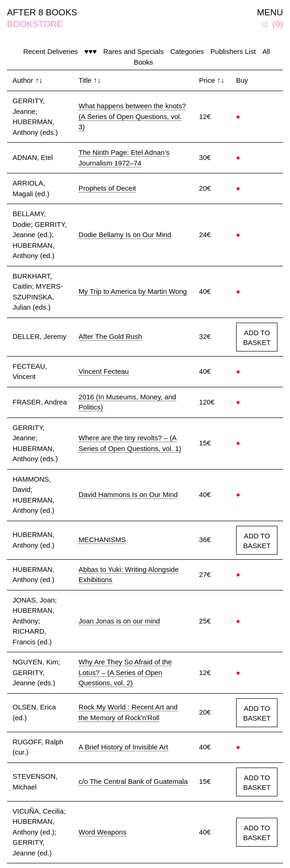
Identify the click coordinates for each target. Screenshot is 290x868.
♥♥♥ (90, 51)
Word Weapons (102, 832)
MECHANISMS (102, 540)
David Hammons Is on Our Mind (128, 494)
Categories (187, 51)
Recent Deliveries (51, 51)
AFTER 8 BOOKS (42, 12)
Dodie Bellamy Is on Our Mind (125, 235)
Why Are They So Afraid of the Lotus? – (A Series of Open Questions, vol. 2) (125, 672)
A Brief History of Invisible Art (123, 747)
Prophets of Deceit (107, 188)
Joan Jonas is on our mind (119, 621)
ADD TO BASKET (257, 338)
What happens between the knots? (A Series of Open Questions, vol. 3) (132, 116)
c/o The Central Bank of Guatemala (133, 781)
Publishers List (233, 51)
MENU (270, 12)
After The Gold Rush (110, 336)
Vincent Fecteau (104, 371)
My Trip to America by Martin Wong (133, 291)
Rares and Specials (133, 51)
